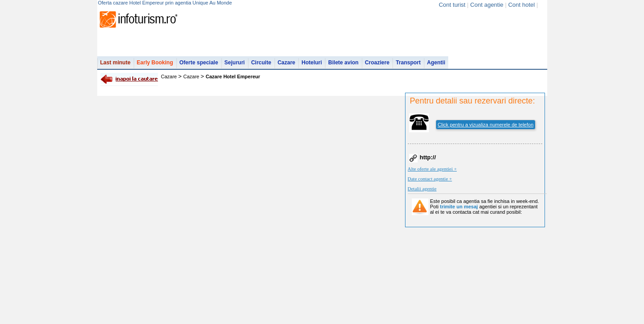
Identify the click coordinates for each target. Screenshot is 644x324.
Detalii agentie (422, 189)
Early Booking (155, 63)
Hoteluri (312, 63)
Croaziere (377, 63)
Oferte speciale (199, 63)
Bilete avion (343, 63)
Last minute (115, 63)
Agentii (436, 63)
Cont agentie (487, 5)
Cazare (286, 63)
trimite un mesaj (459, 207)
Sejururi (235, 63)
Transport (408, 63)
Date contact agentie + (430, 179)
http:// (428, 157)
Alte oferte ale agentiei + (432, 169)
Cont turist (452, 5)
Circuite (261, 63)
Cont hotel (521, 5)
